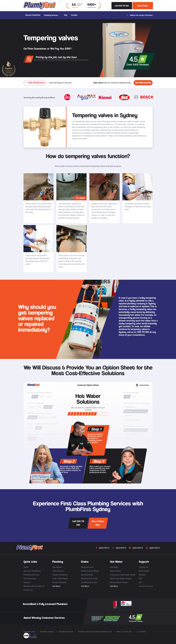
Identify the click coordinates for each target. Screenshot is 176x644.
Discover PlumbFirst (33, 15)
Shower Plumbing (60, 575)
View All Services (35, 83)
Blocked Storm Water (90, 571)
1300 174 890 (143, 332)
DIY (140, 582)
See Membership (143, 83)
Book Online (143, 6)
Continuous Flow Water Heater (123, 575)
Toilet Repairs (58, 571)
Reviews (142, 575)
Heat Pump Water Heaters (121, 579)
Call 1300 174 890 (122, 6)
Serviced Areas (30, 579)
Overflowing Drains (89, 582)
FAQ (66, 15)
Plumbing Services (51, 15)
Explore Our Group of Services (140, 15)
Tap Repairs (57, 567)
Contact (74, 15)
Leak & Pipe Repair (60, 579)
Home (26, 567)
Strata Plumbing (59, 582)
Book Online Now (98, 523)
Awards (27, 582)
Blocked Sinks (87, 575)
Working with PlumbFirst (34, 586)
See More (56, 586)
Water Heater (115, 571)
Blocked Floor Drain (89, 579)
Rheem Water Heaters (119, 582)
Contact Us (28, 590)
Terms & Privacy (146, 586)
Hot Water (114, 567)
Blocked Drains (87, 567)
